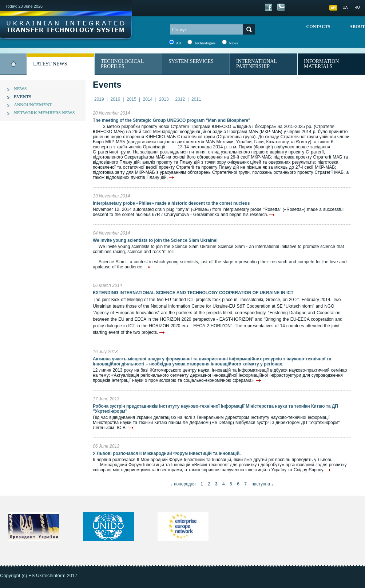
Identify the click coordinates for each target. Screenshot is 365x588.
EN (333, 7)
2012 (180, 99)
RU (357, 7)
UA (345, 7)
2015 (132, 99)
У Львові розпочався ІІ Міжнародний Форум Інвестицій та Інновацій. (167, 453)
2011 (196, 99)
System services (191, 61)
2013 (164, 99)
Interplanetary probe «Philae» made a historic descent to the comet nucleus (171, 203)
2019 (99, 99)
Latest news (50, 64)
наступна (261, 484)
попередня (185, 484)
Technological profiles (122, 64)
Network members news (44, 113)
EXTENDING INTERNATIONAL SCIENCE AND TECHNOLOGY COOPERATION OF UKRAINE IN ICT (193, 293)
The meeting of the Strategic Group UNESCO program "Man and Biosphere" (172, 120)
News (20, 89)
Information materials (321, 64)
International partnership (257, 64)
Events (23, 97)
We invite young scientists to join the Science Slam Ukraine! (155, 240)
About (357, 27)
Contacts (318, 27)
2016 (116, 99)
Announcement (33, 105)
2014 (148, 99)
